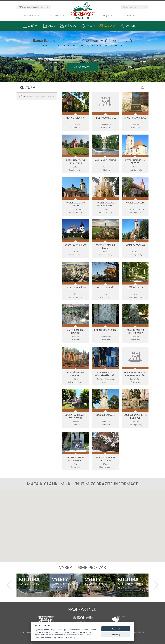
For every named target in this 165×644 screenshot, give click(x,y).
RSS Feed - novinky (143, 87)
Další (156, 585)
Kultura (110, 26)
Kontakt (129, 15)
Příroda (70, 26)
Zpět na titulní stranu (82, 11)
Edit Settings (116, 635)
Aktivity (131, 26)
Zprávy (33, 26)
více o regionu (83, 67)
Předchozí (9, 585)
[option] (33, 585)
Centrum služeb (55, 15)
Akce (52, 26)
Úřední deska (31, 15)
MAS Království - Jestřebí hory (32, 7)
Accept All (116, 629)
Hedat (146, 7)
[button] (87, 534)
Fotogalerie (107, 15)
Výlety (91, 26)
